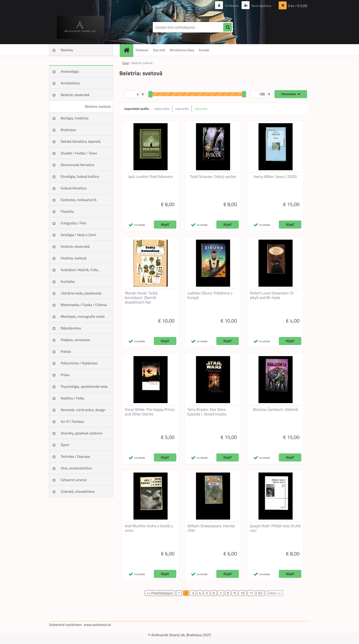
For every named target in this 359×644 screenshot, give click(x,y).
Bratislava (68, 130)
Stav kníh (159, 50)
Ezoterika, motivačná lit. (79, 200)
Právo (65, 375)
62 (260, 593)
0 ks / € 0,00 (298, 6)
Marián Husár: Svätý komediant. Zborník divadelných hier (141, 298)
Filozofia (67, 211)
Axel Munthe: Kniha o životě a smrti (149, 528)
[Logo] (80, 27)
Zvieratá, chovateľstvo (78, 491)
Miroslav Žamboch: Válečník (276, 410)
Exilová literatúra (74, 188)
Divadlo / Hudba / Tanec (79, 153)
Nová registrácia (260, 6)
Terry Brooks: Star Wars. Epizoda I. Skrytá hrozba (207, 412)
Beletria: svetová (98, 106)
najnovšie (201, 109)
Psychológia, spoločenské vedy (84, 386)
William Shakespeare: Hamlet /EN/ (211, 528)
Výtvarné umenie (74, 480)
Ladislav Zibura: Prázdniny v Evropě (210, 295)
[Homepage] (128, 50)
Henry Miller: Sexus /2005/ (276, 177)
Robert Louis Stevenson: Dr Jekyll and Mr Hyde (272, 295)
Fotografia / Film (73, 223)
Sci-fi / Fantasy (72, 421)
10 (243, 593)
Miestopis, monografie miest (83, 316)
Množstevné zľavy (182, 50)
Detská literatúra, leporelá (81, 141)
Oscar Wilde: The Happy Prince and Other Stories (150, 412)
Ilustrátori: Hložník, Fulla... (80, 270)
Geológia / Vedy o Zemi (78, 235)
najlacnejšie (162, 109)
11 (252, 593)
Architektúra (70, 83)
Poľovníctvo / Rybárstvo (79, 363)
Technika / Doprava (75, 456)
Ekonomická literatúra (78, 165)
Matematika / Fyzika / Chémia (84, 305)
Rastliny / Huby (72, 398)
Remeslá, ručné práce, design (83, 410)
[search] (228, 27)
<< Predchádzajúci (160, 593)
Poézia (66, 351)
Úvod (125, 63)
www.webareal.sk (97, 625)
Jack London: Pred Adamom (151, 177)
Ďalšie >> (274, 593)
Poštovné (142, 50)
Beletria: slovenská (75, 95)
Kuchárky (68, 281)
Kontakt (204, 50)
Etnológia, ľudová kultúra (80, 176)
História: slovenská (75, 246)
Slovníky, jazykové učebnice (82, 433)
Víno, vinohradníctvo (76, 468)
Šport (65, 445)
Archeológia (70, 71)
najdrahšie (182, 109)
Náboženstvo (71, 328)
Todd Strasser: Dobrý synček (213, 177)
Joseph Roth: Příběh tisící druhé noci (275, 528)
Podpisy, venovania (75, 340)
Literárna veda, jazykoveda (81, 293)
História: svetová (73, 258)
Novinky (67, 50)
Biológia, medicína (75, 118)
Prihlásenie (229, 6)
